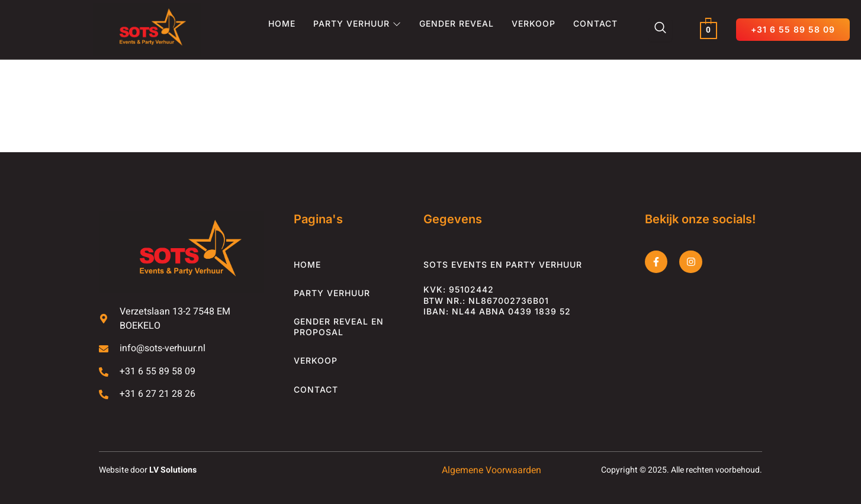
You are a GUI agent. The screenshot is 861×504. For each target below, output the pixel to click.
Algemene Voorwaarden (490, 471)
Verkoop (534, 23)
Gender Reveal (457, 23)
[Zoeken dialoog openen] (660, 30)
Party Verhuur (357, 23)
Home (282, 23)
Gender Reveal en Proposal (339, 327)
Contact (595, 23)
